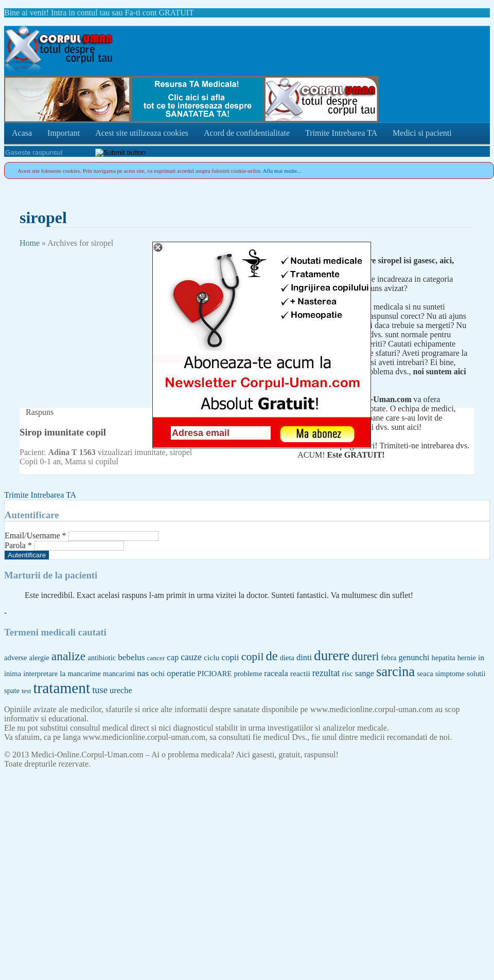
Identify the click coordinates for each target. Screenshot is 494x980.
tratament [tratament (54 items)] (61, 688)
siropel (181, 452)
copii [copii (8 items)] (230, 657)
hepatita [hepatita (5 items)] (444, 658)
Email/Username (36, 536)
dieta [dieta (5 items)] (287, 658)
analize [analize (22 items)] (68, 656)
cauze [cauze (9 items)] (191, 657)
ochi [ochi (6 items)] (158, 673)
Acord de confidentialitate (247, 133)
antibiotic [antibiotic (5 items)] (102, 658)
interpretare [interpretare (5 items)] (40, 674)
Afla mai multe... (282, 171)
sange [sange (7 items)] (365, 673)
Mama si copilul (92, 461)
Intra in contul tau (80, 13)
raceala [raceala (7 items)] (276, 673)
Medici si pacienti (422, 133)
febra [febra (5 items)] (389, 658)
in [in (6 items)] (481, 657)
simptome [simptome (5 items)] (450, 674)
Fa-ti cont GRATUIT (160, 13)
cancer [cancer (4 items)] (156, 658)
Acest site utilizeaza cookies (142, 133)
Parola (18, 545)
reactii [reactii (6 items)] (300, 673)
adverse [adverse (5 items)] (15, 658)
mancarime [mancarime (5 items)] (84, 674)
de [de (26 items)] (272, 656)
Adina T (63, 452)
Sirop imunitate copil (63, 432)
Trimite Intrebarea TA (341, 133)
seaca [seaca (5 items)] (425, 674)
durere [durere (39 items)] (332, 656)
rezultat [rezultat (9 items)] (326, 673)
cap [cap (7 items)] (173, 657)
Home (30, 243)
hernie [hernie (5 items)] (467, 658)
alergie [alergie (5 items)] (39, 658)
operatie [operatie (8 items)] (181, 673)
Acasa (22, 133)
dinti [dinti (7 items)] (304, 657)
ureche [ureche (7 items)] (121, 690)
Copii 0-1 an (40, 461)
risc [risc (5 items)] (348, 674)
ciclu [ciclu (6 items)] (211, 657)
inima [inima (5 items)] (13, 674)
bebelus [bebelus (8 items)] (131, 657)
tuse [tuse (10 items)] (100, 690)
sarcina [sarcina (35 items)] (395, 672)
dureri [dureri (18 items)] (365, 656)
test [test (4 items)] (27, 691)
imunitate (150, 452)
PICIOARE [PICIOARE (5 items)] (214, 674)
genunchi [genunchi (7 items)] (414, 657)
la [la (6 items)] (63, 673)
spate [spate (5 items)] (12, 691)
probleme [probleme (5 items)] (248, 674)
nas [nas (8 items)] (143, 673)
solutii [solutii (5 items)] (476, 674)
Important (64, 133)
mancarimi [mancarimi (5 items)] (119, 674)
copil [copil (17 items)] (253, 656)
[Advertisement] (97, 320)
